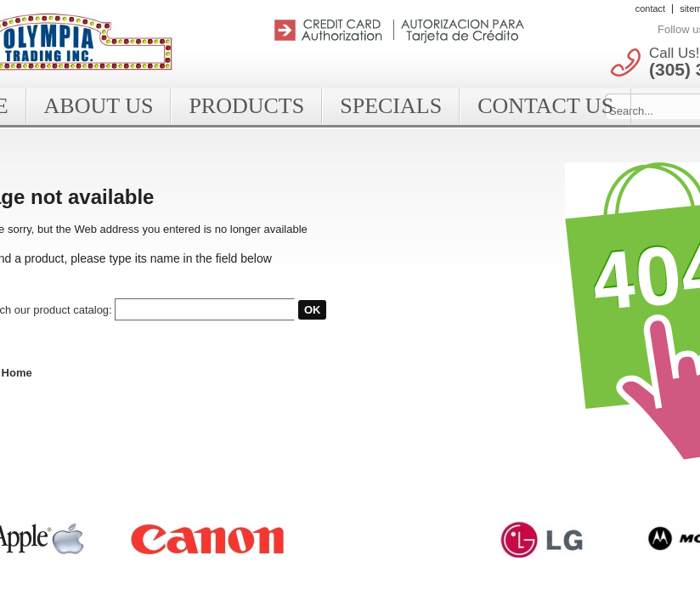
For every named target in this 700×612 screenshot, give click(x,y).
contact (650, 8)
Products (246, 106)
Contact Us (545, 106)
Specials (391, 106)
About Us (99, 106)
